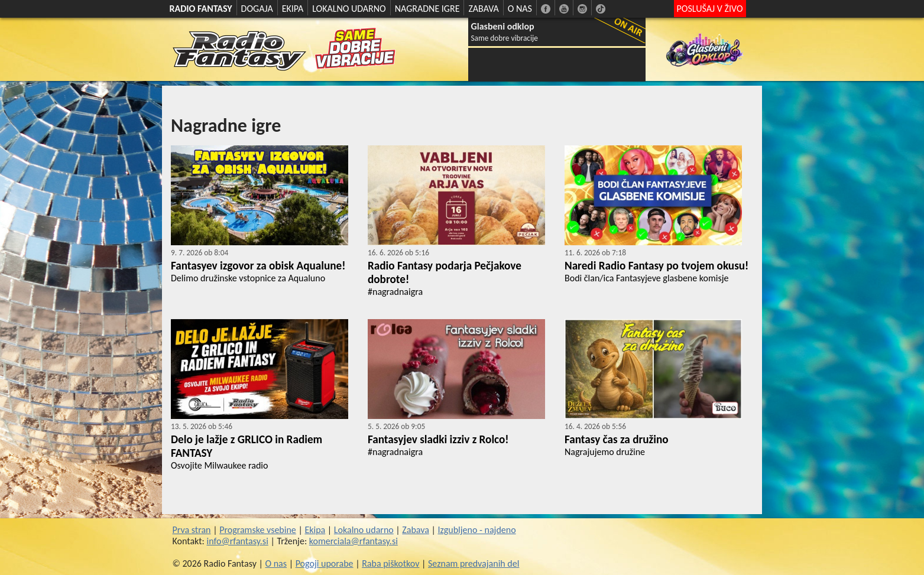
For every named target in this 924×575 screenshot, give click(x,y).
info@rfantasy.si (238, 541)
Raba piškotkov (390, 563)
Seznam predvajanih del (474, 563)
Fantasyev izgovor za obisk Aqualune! (258, 266)
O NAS (520, 9)
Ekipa (315, 530)
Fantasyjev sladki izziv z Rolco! (438, 439)
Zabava (416, 530)
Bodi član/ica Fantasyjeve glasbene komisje (647, 278)
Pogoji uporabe (325, 563)
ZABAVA (483, 9)
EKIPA (293, 9)
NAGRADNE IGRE (427, 9)
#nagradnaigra (395, 292)
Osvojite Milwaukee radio (219, 465)
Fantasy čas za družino (617, 439)
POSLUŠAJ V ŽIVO (710, 9)
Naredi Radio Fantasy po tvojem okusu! (656, 266)
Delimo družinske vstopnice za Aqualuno (248, 278)
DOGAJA (257, 9)
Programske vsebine (258, 530)
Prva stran (192, 530)
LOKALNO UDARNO (349, 9)
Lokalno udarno (364, 530)
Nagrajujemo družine (605, 452)
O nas (276, 563)
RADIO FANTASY (201, 9)
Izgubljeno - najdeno (476, 530)
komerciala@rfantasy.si (354, 541)
